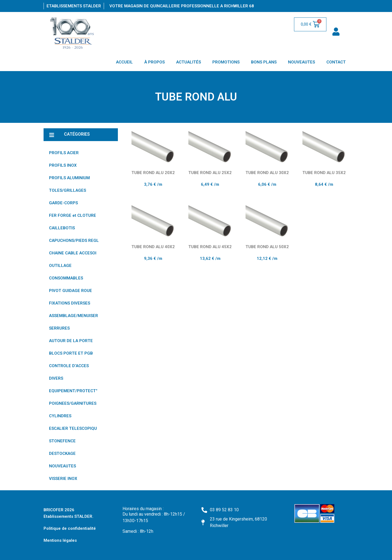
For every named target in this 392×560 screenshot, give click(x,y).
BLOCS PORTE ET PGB (71, 353)
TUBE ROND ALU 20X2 (153, 173)
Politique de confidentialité (70, 528)
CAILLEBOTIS (62, 228)
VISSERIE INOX (63, 479)
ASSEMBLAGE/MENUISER (73, 316)
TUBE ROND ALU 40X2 (153, 247)
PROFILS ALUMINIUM (69, 178)
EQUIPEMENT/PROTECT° (73, 391)
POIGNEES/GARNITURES (73, 403)
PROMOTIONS (226, 62)
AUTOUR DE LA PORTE (71, 341)
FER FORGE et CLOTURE (73, 215)
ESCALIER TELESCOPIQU (73, 428)
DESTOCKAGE (62, 454)
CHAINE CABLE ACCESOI (73, 253)
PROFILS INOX (63, 165)
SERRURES (59, 328)
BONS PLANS (264, 62)
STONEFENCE (62, 441)
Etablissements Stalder (74, 6)
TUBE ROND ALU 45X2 (210, 247)
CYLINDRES (60, 416)
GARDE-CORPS (63, 203)
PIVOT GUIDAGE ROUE (71, 291)
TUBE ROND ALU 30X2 (267, 173)
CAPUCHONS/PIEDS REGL (74, 241)
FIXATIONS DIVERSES (70, 303)
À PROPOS (154, 62)
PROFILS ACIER (64, 153)
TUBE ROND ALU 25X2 (210, 173)
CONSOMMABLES (66, 278)
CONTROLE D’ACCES (69, 366)
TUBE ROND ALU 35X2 (324, 173)
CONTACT (336, 62)
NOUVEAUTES (301, 62)
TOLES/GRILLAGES (68, 190)
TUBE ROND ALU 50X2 (267, 247)
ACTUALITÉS (189, 62)
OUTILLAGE (60, 266)
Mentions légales (60, 540)
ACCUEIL (124, 62)
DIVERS (56, 378)
